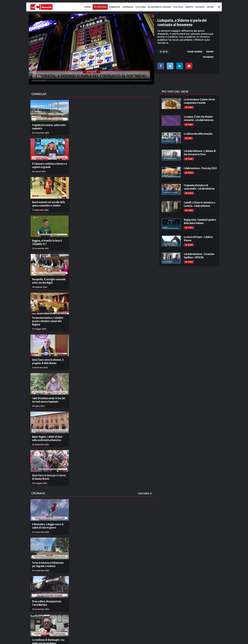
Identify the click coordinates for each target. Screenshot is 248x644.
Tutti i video (145, 493)
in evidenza (208, 57)
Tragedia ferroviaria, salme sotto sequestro (49, 127)
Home (87, 7)
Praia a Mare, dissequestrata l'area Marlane (47, 603)
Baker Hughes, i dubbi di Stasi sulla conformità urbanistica (47, 438)
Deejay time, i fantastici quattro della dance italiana (200, 221)
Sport (210, 7)
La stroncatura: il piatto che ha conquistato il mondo (199, 101)
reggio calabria (195, 52)
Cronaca (128, 7)
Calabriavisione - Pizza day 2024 (200, 168)
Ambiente (114, 7)
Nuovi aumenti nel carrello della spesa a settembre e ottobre (49, 204)
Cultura (141, 7)
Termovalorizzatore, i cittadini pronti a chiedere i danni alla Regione (48, 321)
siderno (210, 52)
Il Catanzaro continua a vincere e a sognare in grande (49, 165)
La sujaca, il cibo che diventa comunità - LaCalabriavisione (199, 118)
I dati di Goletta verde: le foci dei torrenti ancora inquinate (49, 400)
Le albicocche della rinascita (198, 134)
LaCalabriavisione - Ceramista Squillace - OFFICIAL (199, 256)
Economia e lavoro (159, 7)
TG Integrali (100, 7)
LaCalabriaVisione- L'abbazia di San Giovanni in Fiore (200, 153)
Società (200, 7)
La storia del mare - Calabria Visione (198, 239)
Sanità (189, 7)
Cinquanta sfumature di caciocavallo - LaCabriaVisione (199, 187)
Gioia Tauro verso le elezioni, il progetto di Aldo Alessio (48, 361)
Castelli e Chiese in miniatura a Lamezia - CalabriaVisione (199, 204)
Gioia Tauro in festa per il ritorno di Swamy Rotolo (49, 477)
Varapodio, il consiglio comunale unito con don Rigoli (49, 281)
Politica (178, 7)
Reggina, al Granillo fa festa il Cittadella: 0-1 (47, 242)
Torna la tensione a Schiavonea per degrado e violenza (48, 564)
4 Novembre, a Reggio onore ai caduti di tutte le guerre (48, 526)
